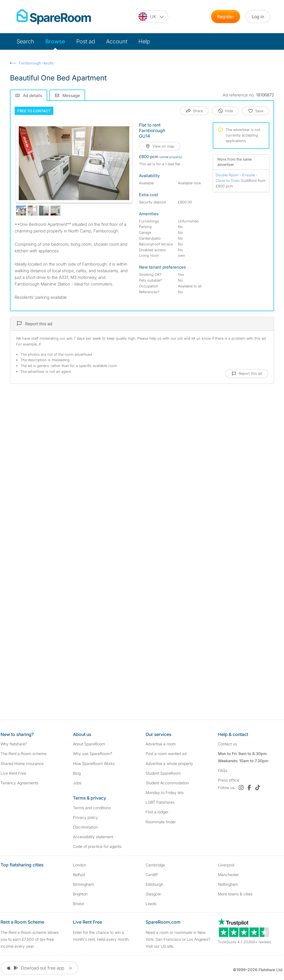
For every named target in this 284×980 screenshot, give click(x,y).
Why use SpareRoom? (93, 754)
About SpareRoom (89, 744)
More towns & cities (235, 894)
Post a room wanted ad (166, 754)
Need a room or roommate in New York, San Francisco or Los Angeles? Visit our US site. (178, 939)
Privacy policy (86, 817)
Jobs (77, 783)
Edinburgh (154, 884)
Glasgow (153, 894)
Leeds (151, 904)
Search (25, 41)
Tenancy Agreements (19, 783)
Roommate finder (161, 822)
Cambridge (155, 865)
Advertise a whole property (169, 763)
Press (229, 780)
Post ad (86, 41)
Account (117, 41)
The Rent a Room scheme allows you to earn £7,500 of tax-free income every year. (30, 939)
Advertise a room (161, 744)
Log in (258, 17)
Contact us (228, 744)
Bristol (78, 904)
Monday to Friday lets (165, 792)
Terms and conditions (92, 808)
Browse (55, 41)
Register (226, 17)
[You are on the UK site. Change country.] (152, 17)
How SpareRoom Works (94, 763)
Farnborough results (36, 63)
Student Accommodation (167, 783)
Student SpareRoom (163, 773)
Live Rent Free (13, 773)
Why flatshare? (14, 744)
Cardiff (152, 875)
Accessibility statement (93, 837)
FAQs (223, 770)
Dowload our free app (39, 968)
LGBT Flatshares (160, 802)
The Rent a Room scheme (23, 754)
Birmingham (83, 884)
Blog (77, 773)
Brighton (80, 894)
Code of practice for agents (97, 846)
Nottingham (228, 884)
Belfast (79, 875)
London (80, 865)
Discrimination (85, 827)
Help (144, 41)
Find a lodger (157, 812)
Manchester (228, 875)
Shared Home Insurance (22, 763)
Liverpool (226, 865)
